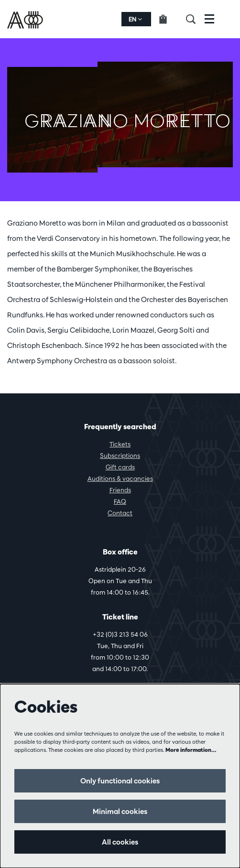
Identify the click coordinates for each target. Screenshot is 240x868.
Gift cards (120, 467)
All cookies (120, 842)
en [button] (135, 19)
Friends (120, 490)
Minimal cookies (120, 811)
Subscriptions (120, 456)
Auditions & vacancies (120, 478)
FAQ (120, 501)
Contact (120, 513)
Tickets (120, 444)
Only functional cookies (120, 781)
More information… (191, 750)
